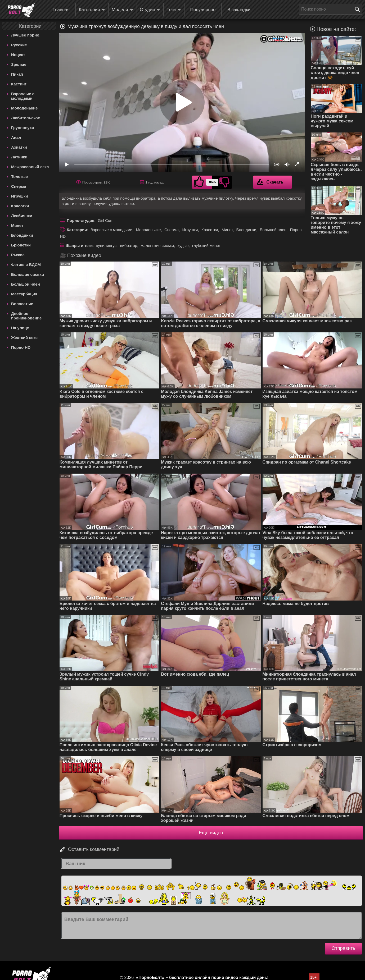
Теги (174, 10)
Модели (123, 10)
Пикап (17, 74)
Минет (17, 225)
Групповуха (23, 128)
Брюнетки (21, 245)
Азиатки (19, 147)
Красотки (20, 206)
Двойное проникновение (26, 316)
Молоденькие (24, 108)
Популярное (203, 10)
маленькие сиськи (157, 246)
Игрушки (20, 196)
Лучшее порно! (26, 35)
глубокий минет (206, 246)
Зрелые (19, 64)
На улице (20, 328)
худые (183, 246)
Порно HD (21, 347)
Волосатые (22, 304)
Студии (150, 10)
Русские (19, 45)
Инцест (18, 55)
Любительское (26, 118)
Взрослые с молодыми (23, 96)
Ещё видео (211, 833)
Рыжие (18, 255)
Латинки (19, 157)
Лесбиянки (22, 216)
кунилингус (107, 246)
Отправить (343, 948)
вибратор (129, 246)
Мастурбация (24, 294)
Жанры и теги (79, 246)
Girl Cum (106, 220)
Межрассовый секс (30, 167)
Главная (61, 10)
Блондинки (22, 235)
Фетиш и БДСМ (26, 265)
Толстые (19, 177)
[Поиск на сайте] (359, 9)
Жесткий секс (24, 338)
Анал (16, 137)
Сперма (19, 186)
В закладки (239, 10)
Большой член (26, 284)
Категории (92, 10)
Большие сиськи (28, 274)
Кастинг (19, 84)
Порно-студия (80, 220)
